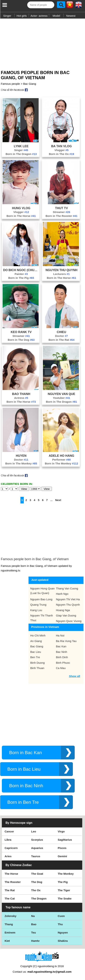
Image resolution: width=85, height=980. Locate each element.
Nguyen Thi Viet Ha (68, 599)
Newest (71, 16)
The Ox (36, 890)
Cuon (61, 916)
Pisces (62, 848)
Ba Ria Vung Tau (66, 641)
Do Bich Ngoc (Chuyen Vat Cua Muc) (21, 270)
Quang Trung (38, 605)
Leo (34, 831)
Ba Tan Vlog (61, 146)
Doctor (62, 336)
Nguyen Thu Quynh (61, 270)
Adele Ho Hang (61, 456)
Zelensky (10, 916)
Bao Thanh (21, 394)
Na (33, 916)
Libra (8, 840)
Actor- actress (39, 16)
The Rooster (13, 882)
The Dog (37, 882)
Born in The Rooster (61, 216)
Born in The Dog (21, 340)
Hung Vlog (21, 208)
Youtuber (61, 398)
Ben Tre (35, 657)
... (51, 500)
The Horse (11, 874)
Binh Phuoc (63, 663)
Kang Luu (36, 610)
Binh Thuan (37, 668)
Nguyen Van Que (62, 394)
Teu (33, 932)
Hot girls (22, 16)
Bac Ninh (62, 652)
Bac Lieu (36, 652)
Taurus (36, 856)
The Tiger (64, 890)
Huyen (21, 456)
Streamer (61, 212)
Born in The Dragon (21, 154)
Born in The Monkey (21, 463)
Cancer (9, 831)
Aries (8, 856)
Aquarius (37, 848)
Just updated (40, 580)
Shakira (63, 941)
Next (58, 500)
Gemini (62, 856)
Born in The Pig (21, 278)
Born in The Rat (62, 340)
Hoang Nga (63, 610)
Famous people (10, 84)
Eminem (10, 932)
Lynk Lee (21, 146)
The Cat (10, 898)
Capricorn (11, 848)
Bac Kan (61, 646)
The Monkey (66, 874)
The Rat (10, 890)
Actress (21, 398)
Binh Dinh (62, 657)
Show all (75, 676)
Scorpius (37, 840)
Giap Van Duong (66, 615)
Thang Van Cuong (67, 588)
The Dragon (39, 898)
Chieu (61, 332)
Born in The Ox (62, 154)
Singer (7, 16)
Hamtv (35, 941)
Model (56, 16)
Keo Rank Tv (21, 332)
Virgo (61, 831)
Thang (9, 924)
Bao (34, 924)
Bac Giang (30, 84)
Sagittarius (65, 840)
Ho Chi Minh (38, 635)
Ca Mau (61, 668)
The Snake (65, 898)
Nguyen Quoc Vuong (69, 621)
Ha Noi (60, 635)
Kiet (7, 941)
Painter (21, 274)
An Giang (36, 641)
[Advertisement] (42, 43)
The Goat (37, 874)
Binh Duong (38, 663)
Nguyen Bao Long (41, 599)
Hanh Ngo (62, 594)
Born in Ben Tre (23, 802)
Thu (60, 924)
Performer (62, 460)
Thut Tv (61, 208)
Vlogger (62, 150)
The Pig (63, 882)
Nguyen (63, 932)
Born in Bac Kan (26, 753)
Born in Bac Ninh (26, 786)
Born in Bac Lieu (24, 769)
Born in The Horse (21, 216)
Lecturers (62, 274)
